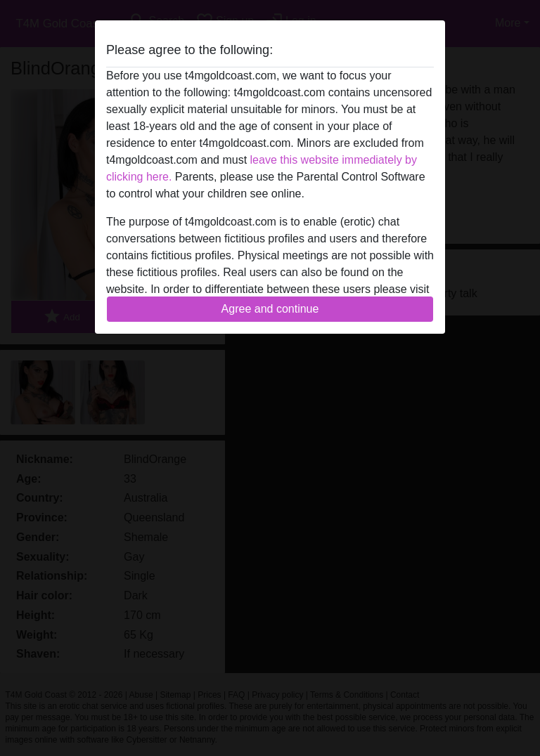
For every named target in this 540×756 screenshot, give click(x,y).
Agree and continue (270, 309)
